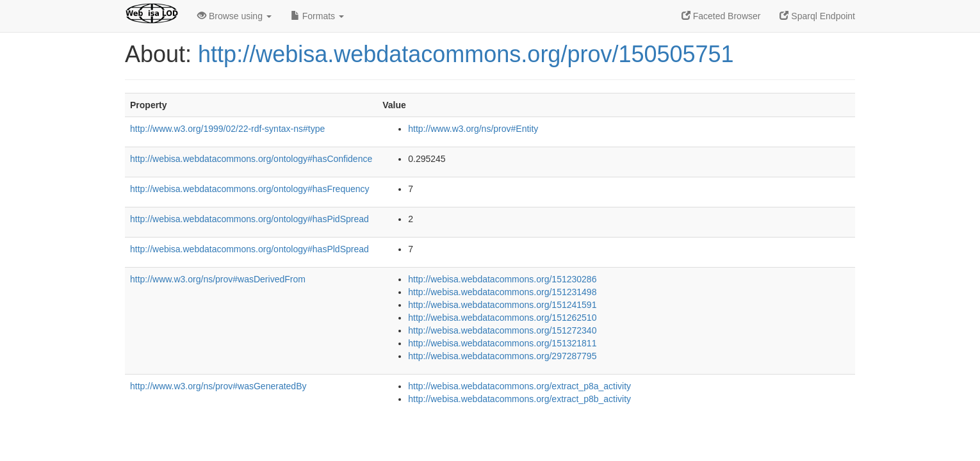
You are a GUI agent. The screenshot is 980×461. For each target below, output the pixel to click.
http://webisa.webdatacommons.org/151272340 (502, 330)
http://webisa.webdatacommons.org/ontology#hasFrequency (250, 189)
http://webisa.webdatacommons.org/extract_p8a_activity (519, 386)
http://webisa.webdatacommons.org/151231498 (502, 292)
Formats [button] (317, 16)
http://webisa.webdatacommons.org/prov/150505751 (466, 54)
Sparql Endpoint (817, 16)
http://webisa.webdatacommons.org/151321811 (502, 343)
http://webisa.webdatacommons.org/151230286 (502, 279)
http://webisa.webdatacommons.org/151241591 (502, 305)
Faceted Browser (721, 16)
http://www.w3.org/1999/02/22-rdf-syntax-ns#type (227, 129)
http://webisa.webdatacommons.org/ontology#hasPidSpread (249, 219)
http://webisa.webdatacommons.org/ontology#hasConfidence (251, 159)
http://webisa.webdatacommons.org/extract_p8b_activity (519, 399)
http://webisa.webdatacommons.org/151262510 (502, 318)
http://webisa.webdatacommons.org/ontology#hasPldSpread (249, 249)
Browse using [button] (234, 16)
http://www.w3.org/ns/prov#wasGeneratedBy (218, 386)
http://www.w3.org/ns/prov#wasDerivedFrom (218, 279)
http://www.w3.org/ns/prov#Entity (473, 129)
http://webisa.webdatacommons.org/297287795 (502, 356)
